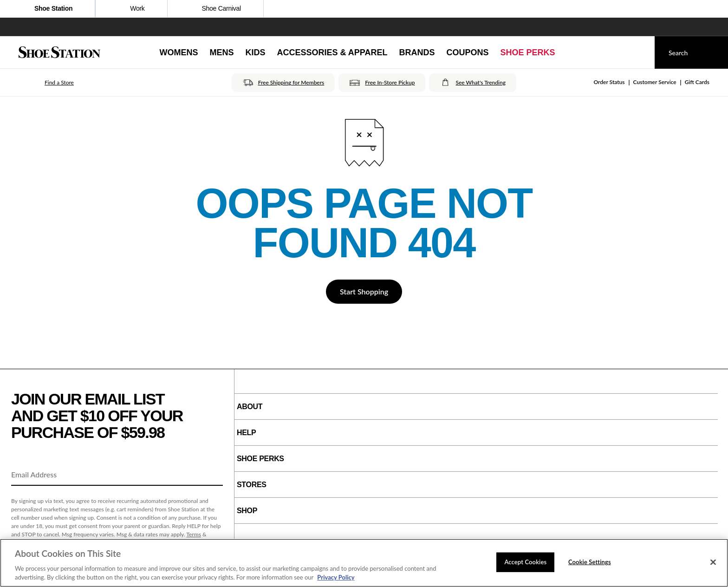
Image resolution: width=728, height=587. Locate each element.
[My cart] (639, 52)
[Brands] (417, 52)
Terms (194, 534)
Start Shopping (364, 291)
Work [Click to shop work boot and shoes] (131, 9)
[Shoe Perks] (528, 52)
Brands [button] (417, 52)
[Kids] (255, 52)
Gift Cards (697, 82)
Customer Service (655, 82)
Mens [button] (221, 52)
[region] (364, 563)
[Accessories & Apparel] (332, 52)
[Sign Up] (213, 475)
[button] (46, 83)
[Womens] (179, 52)
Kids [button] (255, 52)
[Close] (713, 562)
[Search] (691, 52)
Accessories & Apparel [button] (332, 52)
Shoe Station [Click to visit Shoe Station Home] (47, 9)
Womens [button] (179, 52)
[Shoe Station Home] (59, 52)
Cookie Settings (590, 562)
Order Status (609, 82)
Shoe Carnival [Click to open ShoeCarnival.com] (215, 9)
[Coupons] (468, 52)
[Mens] (221, 52)
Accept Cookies (525, 562)
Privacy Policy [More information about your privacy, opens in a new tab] (336, 577)
